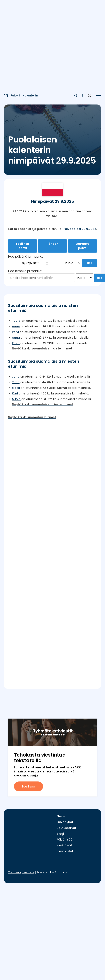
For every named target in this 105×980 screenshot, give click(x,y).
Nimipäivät (64, 845)
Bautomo (62, 872)
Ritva (16, 343)
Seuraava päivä (82, 246)
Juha (16, 377)
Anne (16, 326)
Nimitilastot (65, 851)
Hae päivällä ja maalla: (25, 257)
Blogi (60, 834)
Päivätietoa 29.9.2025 (80, 229)
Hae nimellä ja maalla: (25, 271)
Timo (16, 382)
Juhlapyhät (65, 822)
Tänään (52, 244)
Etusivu (62, 816)
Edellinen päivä (22, 246)
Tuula (16, 321)
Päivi (15, 332)
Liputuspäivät (66, 828)
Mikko (16, 399)
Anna (16, 338)
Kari (15, 393)
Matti (16, 388)
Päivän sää (65, 840)
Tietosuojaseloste (21, 872)
